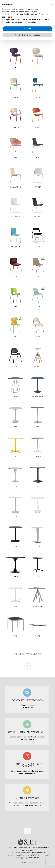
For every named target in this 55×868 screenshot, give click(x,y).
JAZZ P (38, 127)
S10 (15, 277)
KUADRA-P (15, 217)
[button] (52, 4)
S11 (38, 277)
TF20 (15, 486)
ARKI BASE (38, 606)
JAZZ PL (15, 127)
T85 (15, 427)
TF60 (38, 546)
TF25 (38, 486)
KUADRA (38, 217)
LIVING (15, 576)
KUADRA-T (15, 247)
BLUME (38, 67)
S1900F (38, 337)
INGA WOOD (15, 187)
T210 (15, 636)
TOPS (38, 636)
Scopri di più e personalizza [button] (27, 35)
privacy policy (22, 858)
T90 (15, 456)
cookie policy (34, 858)
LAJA (15, 606)
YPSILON (38, 576)
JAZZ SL (15, 97)
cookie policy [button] (7, 17)
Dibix (31, 863)
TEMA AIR (15, 337)
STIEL (15, 67)
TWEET (38, 187)
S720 (38, 307)
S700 (38, 247)
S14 (15, 307)
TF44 (38, 516)
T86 (38, 427)
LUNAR (15, 397)
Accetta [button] (28, 29)
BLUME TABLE (38, 397)
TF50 (15, 546)
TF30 (15, 516)
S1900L (15, 367)
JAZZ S (38, 97)
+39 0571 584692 (20, 853)
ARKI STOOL (38, 367)
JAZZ (15, 157)
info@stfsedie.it (39, 853)
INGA (38, 157)
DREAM (38, 456)
